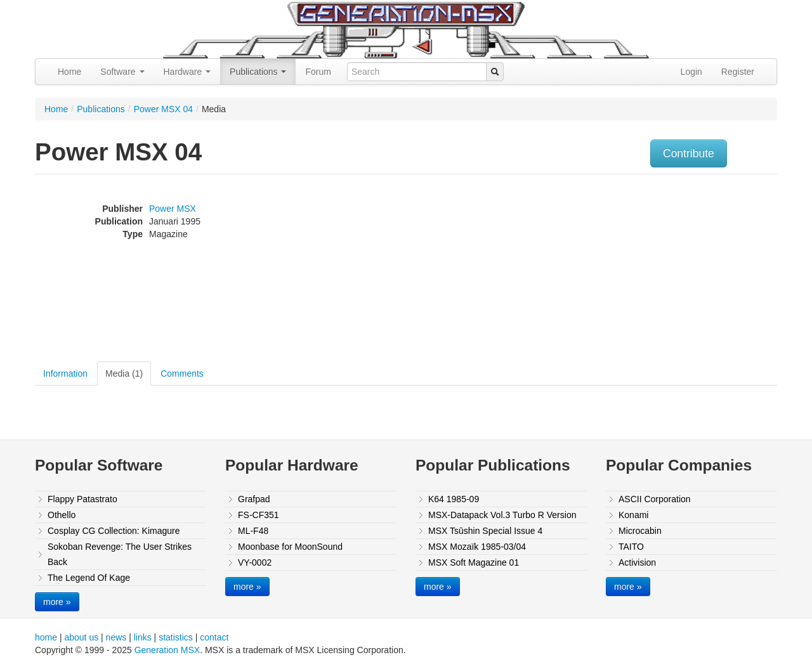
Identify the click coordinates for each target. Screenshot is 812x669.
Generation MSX (167, 650)
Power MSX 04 (163, 109)
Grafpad (254, 499)
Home (69, 72)
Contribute (689, 153)
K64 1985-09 (454, 499)
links (143, 637)
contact (214, 637)
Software (122, 72)
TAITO (631, 547)
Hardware (187, 72)
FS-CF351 (259, 515)
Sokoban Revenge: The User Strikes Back (120, 554)
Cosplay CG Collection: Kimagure (114, 531)
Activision (637, 562)
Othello (62, 515)
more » (57, 602)
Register (738, 72)
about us (81, 637)
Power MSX (173, 209)
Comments (182, 373)
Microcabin (640, 531)
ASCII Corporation (655, 499)
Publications (258, 72)
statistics (176, 637)
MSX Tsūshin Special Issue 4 (485, 531)
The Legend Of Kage (89, 578)
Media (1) (124, 373)
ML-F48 (253, 531)
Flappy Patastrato (82, 499)
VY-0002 (255, 562)
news (116, 637)
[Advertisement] (649, 270)
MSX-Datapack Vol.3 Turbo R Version (502, 515)
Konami (633, 515)
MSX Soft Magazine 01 (474, 562)
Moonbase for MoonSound (290, 547)
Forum (318, 72)
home (46, 637)
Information (65, 373)
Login (691, 72)
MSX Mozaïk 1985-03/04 (477, 547)
